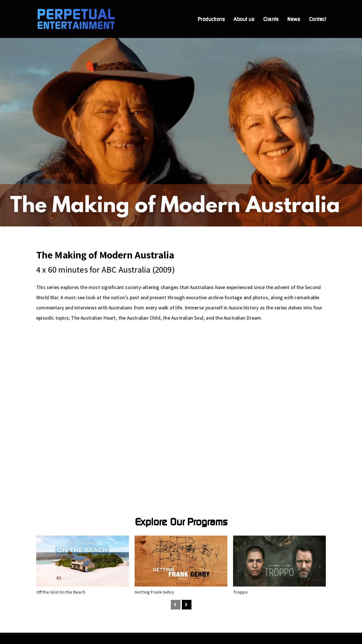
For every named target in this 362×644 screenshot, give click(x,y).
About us (244, 20)
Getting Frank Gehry (154, 592)
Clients (271, 20)
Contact (318, 20)
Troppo (240, 592)
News (294, 20)
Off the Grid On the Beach (61, 592)
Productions (211, 20)
